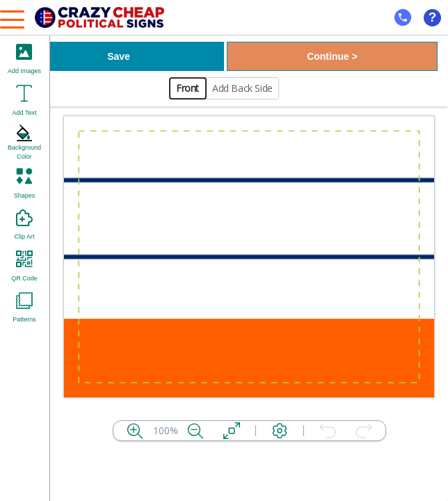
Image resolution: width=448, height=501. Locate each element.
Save (119, 56)
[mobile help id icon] (403, 17)
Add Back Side (242, 88)
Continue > (332, 56)
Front (187, 88)
